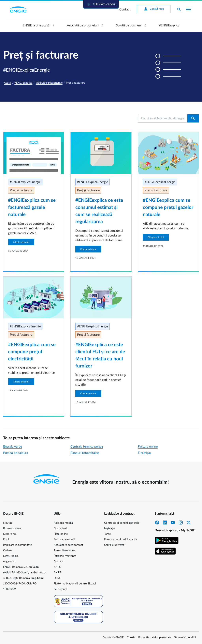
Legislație (109, 528)
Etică (6, 539)
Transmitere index (64, 551)
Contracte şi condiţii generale (122, 523)
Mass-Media (11, 556)
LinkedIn (165, 522)
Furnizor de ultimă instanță (120, 539)
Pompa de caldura (16, 453)
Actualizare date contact (68, 545)
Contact (125, 9)
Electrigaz (145, 453)
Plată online (61, 534)
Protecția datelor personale (155, 637)
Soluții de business (129, 25)
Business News (12, 528)
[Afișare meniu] (189, 9)
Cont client (60, 528)
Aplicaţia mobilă (63, 523)
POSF (57, 578)
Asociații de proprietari (83, 25)
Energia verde (13, 447)
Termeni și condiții (185, 637)
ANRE (57, 573)
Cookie (131, 637)
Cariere (7, 551)
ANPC (57, 567)
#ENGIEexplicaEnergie (49, 83)
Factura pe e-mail (64, 539)
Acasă (7, 83)
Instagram (181, 522)
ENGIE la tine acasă (36, 25)
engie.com (9, 562)
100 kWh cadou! (101, 4)
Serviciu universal (115, 545)
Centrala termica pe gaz (87, 447)
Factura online (148, 447)
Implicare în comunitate (17, 545)
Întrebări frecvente (65, 556)
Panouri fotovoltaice (85, 453)
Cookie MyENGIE (113, 637)
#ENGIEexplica (169, 25)
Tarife (107, 534)
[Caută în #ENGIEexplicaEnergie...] (163, 118)
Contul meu (154, 9)
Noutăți (8, 523)
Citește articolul (21, 242)
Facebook (157, 522)
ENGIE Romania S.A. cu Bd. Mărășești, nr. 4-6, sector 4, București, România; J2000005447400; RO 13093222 (25, 578)
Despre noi (10, 534)
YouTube (173, 522)
